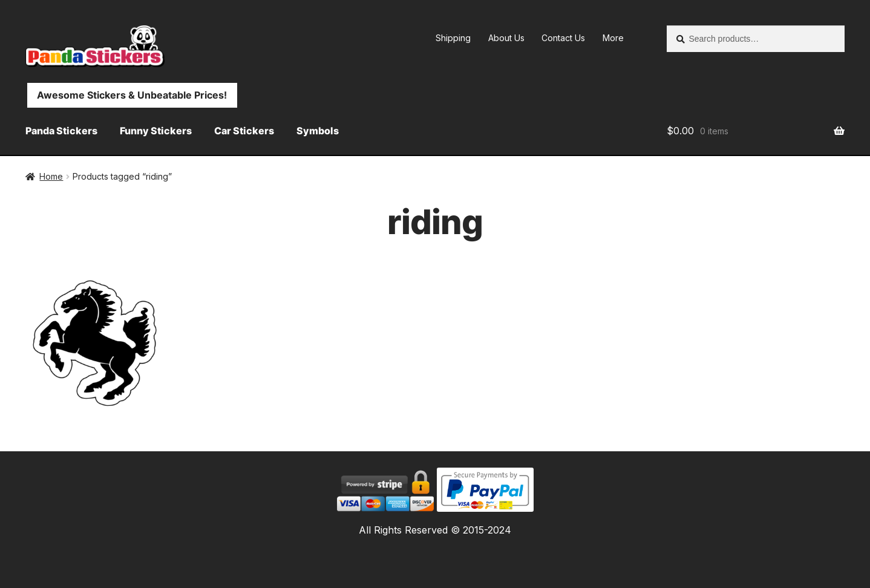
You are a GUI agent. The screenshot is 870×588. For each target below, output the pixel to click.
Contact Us (563, 38)
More (613, 38)
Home (51, 176)
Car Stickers (244, 131)
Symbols (318, 131)
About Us (506, 38)
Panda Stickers (61, 131)
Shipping (453, 38)
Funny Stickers (156, 131)
